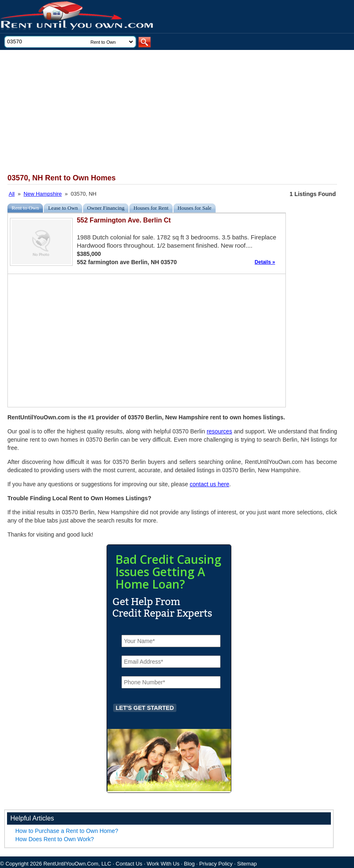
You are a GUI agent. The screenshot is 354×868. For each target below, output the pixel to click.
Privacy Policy (216, 864)
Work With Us (163, 864)
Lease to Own (63, 208)
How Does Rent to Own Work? (55, 839)
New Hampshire (43, 194)
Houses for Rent (151, 208)
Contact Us (129, 864)
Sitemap (247, 864)
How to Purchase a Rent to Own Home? (67, 831)
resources (219, 431)
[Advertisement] (166, 112)
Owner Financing (106, 208)
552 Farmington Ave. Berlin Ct (124, 220)
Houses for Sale (195, 208)
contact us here (209, 484)
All (12, 194)
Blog (189, 864)
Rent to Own (25, 208)
